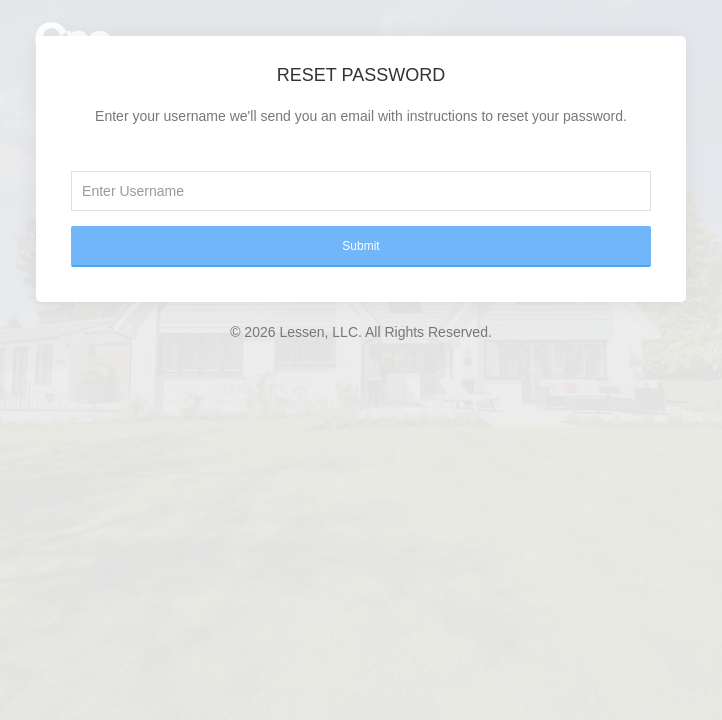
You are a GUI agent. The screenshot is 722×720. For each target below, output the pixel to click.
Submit (360, 246)
